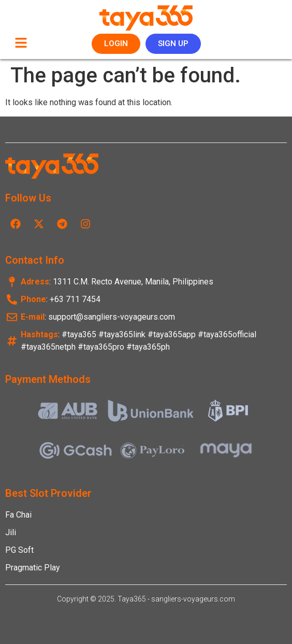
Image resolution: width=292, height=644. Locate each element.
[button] (21, 44)
